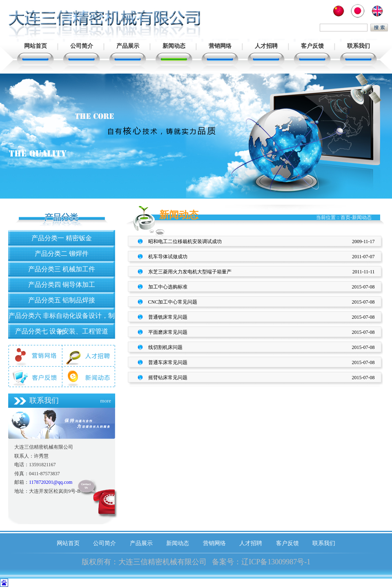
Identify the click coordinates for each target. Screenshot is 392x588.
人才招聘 (266, 46)
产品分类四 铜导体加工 (62, 285)
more (106, 401)
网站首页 (36, 46)
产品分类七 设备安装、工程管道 (62, 331)
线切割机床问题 (165, 347)
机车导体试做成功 (168, 257)
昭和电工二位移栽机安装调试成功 (185, 241)
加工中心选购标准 (168, 287)
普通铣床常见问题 (168, 317)
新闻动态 (174, 46)
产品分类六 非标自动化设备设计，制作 (62, 318)
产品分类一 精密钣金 (62, 238)
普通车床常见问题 (168, 362)
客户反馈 (312, 46)
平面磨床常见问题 (168, 332)
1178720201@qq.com (51, 482)
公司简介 (82, 46)
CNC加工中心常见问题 (173, 302)
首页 (345, 217)
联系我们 (359, 46)
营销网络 (220, 46)
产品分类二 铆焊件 (62, 254)
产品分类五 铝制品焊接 (62, 300)
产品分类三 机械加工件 (62, 269)
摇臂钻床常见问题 (168, 378)
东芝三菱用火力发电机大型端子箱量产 (190, 272)
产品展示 (128, 46)
